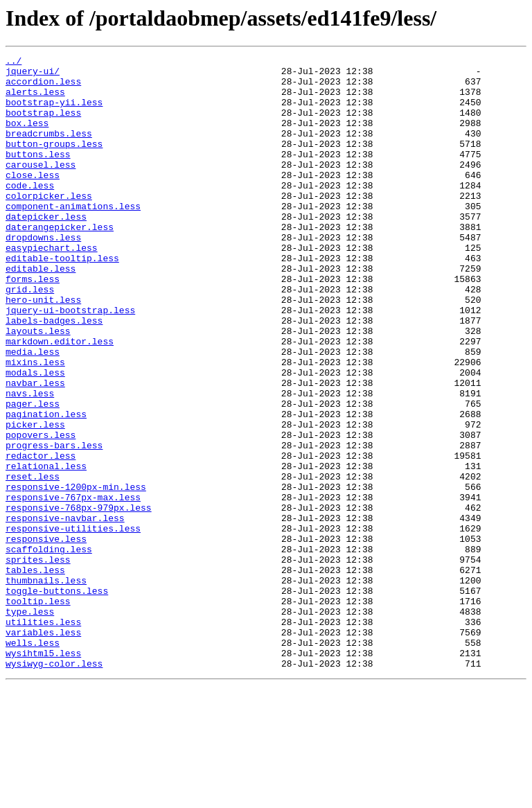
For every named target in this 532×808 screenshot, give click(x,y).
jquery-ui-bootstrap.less (70, 362)
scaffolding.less (49, 649)
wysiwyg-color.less (54, 786)
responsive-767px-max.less (73, 586)
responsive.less (46, 636)
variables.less (43, 748)
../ (14, 62)
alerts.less (35, 100)
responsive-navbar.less (65, 611)
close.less (33, 200)
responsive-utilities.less (73, 624)
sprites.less (38, 661)
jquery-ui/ (33, 75)
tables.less (35, 674)
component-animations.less (73, 237)
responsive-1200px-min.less (76, 574)
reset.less (33, 561)
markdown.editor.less (60, 399)
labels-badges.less (54, 374)
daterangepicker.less (60, 262)
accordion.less (43, 87)
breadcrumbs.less (49, 150)
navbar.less (35, 449)
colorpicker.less (49, 225)
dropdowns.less (43, 274)
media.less (33, 412)
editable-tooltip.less (62, 299)
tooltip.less (38, 711)
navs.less (30, 462)
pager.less (33, 474)
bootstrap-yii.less (54, 112)
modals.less (35, 437)
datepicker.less (46, 249)
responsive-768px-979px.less (79, 599)
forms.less (33, 324)
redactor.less (41, 536)
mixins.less (35, 424)
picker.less (35, 499)
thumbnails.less (46, 686)
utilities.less (43, 736)
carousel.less (41, 187)
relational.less (46, 549)
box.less (27, 137)
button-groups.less (54, 162)
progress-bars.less (54, 524)
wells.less (33, 761)
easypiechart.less (52, 287)
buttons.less (38, 175)
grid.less (30, 337)
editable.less (41, 312)
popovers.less (41, 511)
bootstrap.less (43, 125)
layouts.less (38, 387)
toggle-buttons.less (57, 699)
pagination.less (46, 486)
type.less (30, 723)
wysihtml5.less (43, 773)
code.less (30, 212)
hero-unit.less (43, 349)
